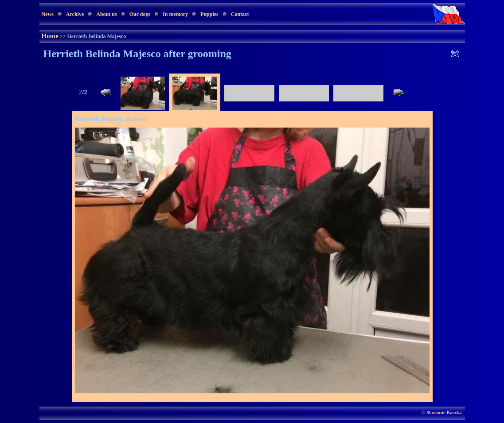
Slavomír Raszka (444, 412)
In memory (175, 14)
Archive (75, 14)
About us (106, 14)
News (48, 14)
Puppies (209, 14)
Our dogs (140, 14)
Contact (240, 14)
